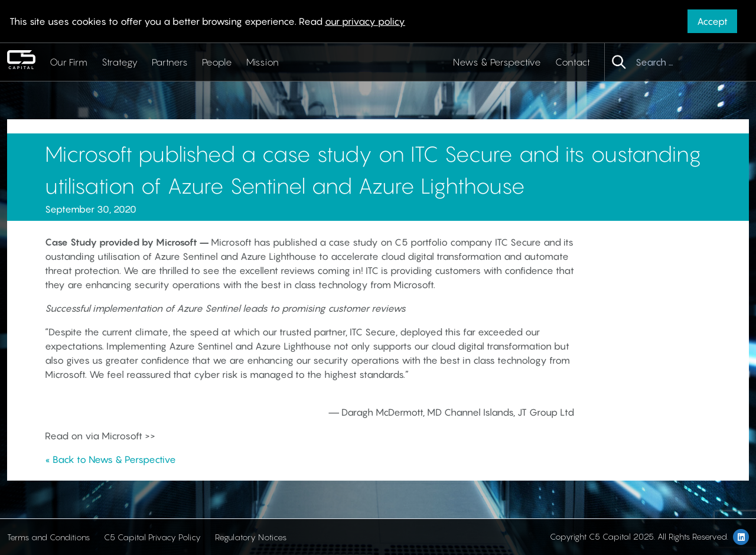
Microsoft (178, 242)
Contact (573, 62)
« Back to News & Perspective (110, 459)
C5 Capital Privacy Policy (152, 537)
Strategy (120, 62)
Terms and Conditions (48, 537)
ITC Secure (518, 242)
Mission (263, 62)
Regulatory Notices (251, 537)
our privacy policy (365, 21)
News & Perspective (497, 62)
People (217, 62)
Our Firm (69, 62)
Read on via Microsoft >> (100, 436)
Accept (712, 21)
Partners (170, 62)
